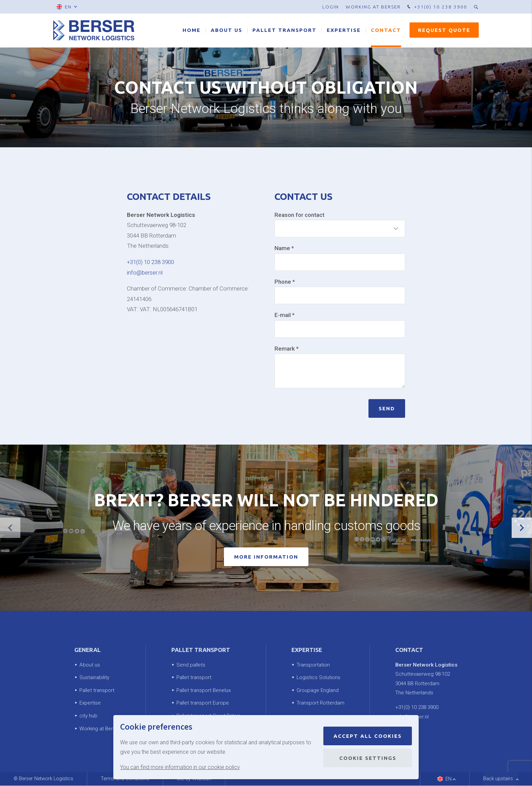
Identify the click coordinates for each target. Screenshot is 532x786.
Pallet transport (284, 30)
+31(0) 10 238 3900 (436, 7)
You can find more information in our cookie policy (180, 767)
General (88, 650)
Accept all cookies (368, 736)
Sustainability (94, 678)
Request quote (444, 30)
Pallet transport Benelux (204, 690)
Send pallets (191, 665)
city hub (88, 716)
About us (226, 30)
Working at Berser (373, 7)
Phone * (285, 282)
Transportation (313, 665)
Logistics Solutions (318, 678)
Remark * (287, 349)
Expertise (344, 30)
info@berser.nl (145, 273)
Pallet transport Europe (203, 703)
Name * (284, 248)
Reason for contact (299, 215)
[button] (522, 528)
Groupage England (318, 690)
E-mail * (284, 315)
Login (331, 7)
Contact (386, 30)
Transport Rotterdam (320, 703)
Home (192, 30)
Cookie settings (368, 758)
